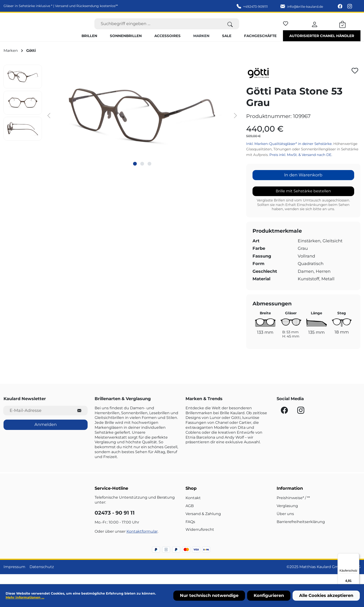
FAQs (190, 532)
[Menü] (357, 556)
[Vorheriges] (49, 125)
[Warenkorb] (342, 29)
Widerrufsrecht (200, 540)
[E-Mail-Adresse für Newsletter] (37, 420)
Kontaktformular (142, 541)
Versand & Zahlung (203, 524)
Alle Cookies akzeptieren (326, 596)
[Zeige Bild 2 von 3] (142, 174)
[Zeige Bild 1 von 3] (135, 174)
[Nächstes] (235, 125)
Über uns (285, 524)
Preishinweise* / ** (293, 508)
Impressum (14, 577)
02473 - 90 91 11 (115, 523)
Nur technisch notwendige (209, 596)
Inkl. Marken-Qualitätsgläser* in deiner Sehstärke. (290, 154)
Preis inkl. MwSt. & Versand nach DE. (301, 165)
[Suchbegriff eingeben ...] (158, 29)
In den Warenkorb (303, 185)
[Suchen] (230, 29)
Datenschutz (42, 577)
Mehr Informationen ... (25, 597)
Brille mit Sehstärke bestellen (303, 201)
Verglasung (287, 516)
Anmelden (46, 435)
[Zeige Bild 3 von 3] (149, 174)
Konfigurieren (269, 596)
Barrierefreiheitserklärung (301, 532)
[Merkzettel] (286, 28)
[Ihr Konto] (315, 29)
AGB (190, 516)
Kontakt (193, 508)
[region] (121, 125)
